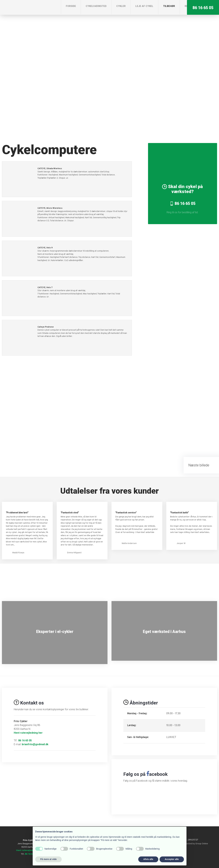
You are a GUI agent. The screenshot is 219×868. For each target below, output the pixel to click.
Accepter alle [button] (172, 859)
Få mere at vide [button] (49, 859)
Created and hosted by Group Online (190, 844)
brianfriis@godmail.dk (35, 744)
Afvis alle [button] (148, 859)
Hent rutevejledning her (28, 733)
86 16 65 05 (25, 740)
